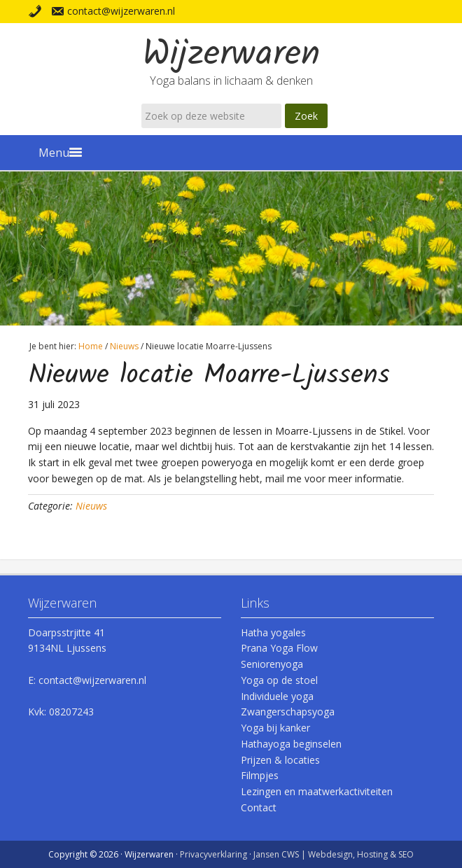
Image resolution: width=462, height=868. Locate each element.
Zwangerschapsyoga (288, 712)
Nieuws (91, 506)
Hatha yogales (273, 632)
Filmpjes (260, 775)
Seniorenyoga (272, 664)
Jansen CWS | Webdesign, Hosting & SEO (334, 854)
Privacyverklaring (213, 854)
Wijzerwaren (231, 55)
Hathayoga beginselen (291, 744)
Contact (259, 807)
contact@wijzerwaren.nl (121, 11)
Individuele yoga (277, 696)
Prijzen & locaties (280, 760)
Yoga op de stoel (279, 680)
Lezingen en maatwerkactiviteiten (317, 791)
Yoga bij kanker (275, 728)
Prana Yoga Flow (279, 648)
